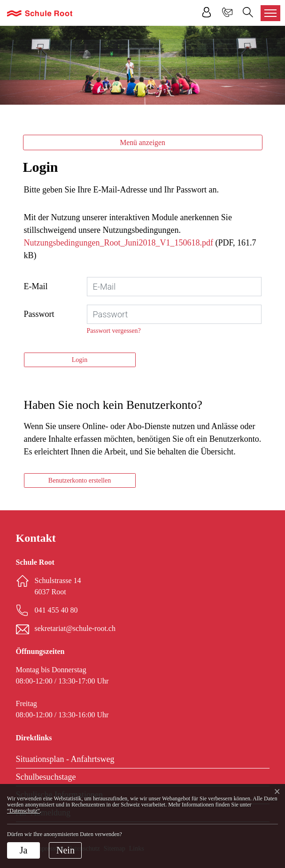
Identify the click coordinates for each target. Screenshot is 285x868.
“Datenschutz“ (23, 811)
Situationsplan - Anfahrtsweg (65, 759)
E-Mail (36, 286)
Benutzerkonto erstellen (80, 480)
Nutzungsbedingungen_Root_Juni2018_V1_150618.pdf (119, 243)
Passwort (39, 314)
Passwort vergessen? (114, 331)
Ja (24, 850)
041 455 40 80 (56, 610)
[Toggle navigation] (270, 13)
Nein (65, 850)
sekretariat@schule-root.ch (75, 628)
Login (80, 360)
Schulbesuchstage (46, 777)
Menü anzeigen (142, 142)
